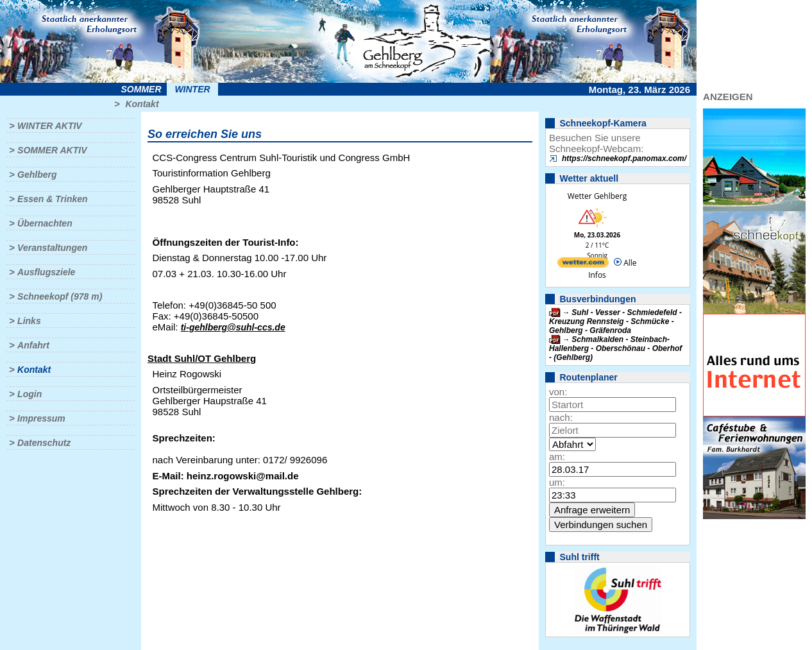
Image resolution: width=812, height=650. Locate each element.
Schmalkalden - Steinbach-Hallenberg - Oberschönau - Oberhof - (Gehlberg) (615, 348)
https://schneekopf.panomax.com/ (624, 158)
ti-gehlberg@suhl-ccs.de (233, 327)
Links (29, 321)
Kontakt (142, 104)
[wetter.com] (583, 265)
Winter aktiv (50, 126)
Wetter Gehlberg (597, 196)
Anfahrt (33, 345)
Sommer (141, 89)
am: (557, 457)
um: (557, 482)
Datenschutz (44, 443)
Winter (192, 89)
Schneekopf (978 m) (60, 296)
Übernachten (45, 223)
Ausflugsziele (46, 272)
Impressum (41, 418)
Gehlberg (37, 175)
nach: (561, 417)
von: (558, 392)
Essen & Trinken (52, 199)
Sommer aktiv (52, 150)
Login (30, 394)
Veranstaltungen (52, 248)
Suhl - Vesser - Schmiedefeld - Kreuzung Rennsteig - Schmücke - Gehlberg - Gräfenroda (615, 321)
